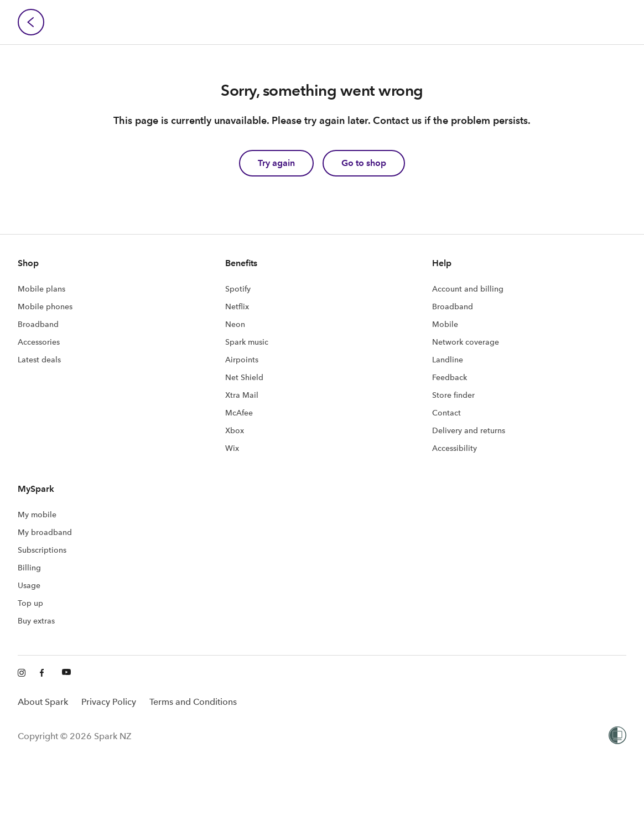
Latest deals (39, 360)
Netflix (237, 306)
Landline (448, 360)
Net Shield (244, 377)
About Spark (43, 702)
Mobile (445, 324)
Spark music (247, 342)
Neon (235, 324)
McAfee (239, 413)
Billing (29, 568)
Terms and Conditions (193, 702)
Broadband (38, 324)
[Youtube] (66, 673)
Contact (446, 413)
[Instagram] (22, 673)
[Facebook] (44, 673)
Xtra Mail (242, 395)
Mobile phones (45, 306)
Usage (29, 585)
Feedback (450, 377)
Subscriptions (42, 550)
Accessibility (455, 448)
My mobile (37, 515)
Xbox (235, 430)
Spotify (238, 289)
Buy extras (36, 621)
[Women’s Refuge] (617, 736)
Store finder (453, 395)
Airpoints (242, 360)
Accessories (39, 342)
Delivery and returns (469, 430)
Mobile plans (41, 289)
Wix (232, 448)
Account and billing (468, 289)
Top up (30, 603)
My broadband (45, 532)
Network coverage (466, 342)
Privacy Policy (109, 702)
